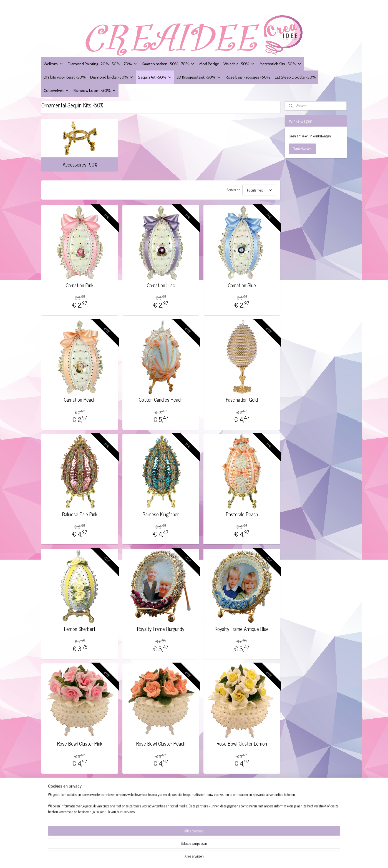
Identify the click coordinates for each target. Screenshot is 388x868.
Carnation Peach (80, 398)
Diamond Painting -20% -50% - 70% (103, 64)
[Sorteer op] (259, 189)
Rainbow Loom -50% (95, 90)
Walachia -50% (239, 64)
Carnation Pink (80, 284)
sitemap (207, 858)
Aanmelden (239, 829)
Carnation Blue (242, 284)
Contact (49, 828)
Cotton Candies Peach (161, 398)
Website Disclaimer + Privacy (66, 810)
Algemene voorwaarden (61, 803)
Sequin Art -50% (155, 77)
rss (215, 858)
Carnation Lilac (161, 284)
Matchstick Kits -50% (281, 64)
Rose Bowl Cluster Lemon (242, 742)
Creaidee (116, 793)
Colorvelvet (56, 90)
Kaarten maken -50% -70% (168, 64)
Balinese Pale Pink (80, 513)
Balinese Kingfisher (161, 513)
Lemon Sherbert (80, 627)
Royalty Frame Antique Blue (242, 627)
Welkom (53, 64)
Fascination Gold (242, 398)
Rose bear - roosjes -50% (248, 77)
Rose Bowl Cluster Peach (161, 742)
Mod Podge (209, 64)
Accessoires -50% (80, 164)
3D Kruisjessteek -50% (199, 77)
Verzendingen (54, 822)
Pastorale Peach (242, 513)
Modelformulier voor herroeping (67, 816)
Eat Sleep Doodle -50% (295, 77)
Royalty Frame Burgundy (161, 627)
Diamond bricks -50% (112, 77)
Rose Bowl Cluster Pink (80, 742)
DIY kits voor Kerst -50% (65, 77)
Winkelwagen (303, 149)
